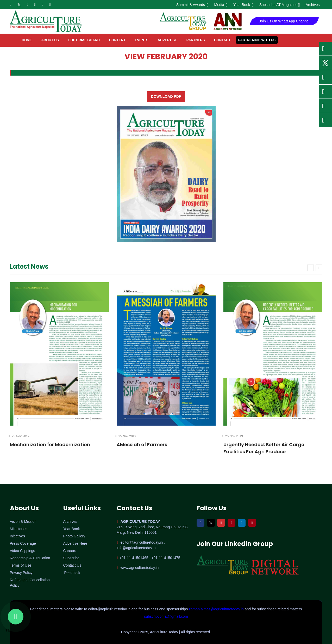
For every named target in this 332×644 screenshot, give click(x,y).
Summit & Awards (192, 5)
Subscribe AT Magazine (279, 5)
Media (221, 5)
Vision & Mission (23, 522)
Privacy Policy (21, 573)
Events (142, 40)
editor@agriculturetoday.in (110, 609)
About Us (50, 40)
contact (222, 40)
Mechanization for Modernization (50, 444)
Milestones (19, 529)
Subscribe (71, 558)
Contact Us (72, 565)
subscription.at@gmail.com (166, 616)
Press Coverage (23, 543)
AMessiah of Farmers (142, 444)
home (27, 40)
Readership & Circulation (30, 558)
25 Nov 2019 (20, 436)
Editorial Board (84, 40)
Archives (313, 5)
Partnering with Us (257, 40)
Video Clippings (23, 551)
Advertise (167, 40)
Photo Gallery (74, 536)
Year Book (243, 5)
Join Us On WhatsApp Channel (284, 21)
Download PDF (166, 96)
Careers (70, 551)
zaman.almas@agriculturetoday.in (217, 609)
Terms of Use (21, 565)
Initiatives (17, 536)
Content (117, 40)
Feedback (72, 573)
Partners (196, 40)
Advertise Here (75, 543)
